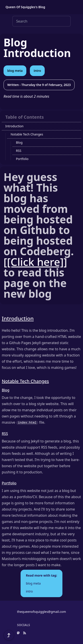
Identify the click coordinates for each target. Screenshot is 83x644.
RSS (19, 151)
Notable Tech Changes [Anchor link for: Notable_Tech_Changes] (25, 381)
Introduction (14, 126)
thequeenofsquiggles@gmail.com (41, 612)
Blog (19, 142)
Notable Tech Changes (27, 134)
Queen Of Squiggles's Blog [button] (25, 7)
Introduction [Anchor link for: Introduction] (18, 318)
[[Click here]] (35, 262)
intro (37, 71)
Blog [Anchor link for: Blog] (6, 390)
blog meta (15, 71)
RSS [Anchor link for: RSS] (5, 434)
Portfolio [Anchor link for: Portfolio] (9, 483)
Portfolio (22, 159)
